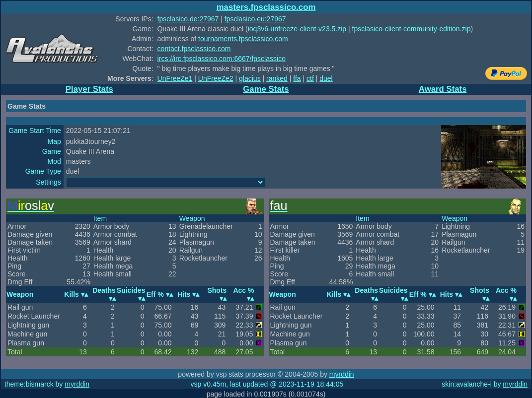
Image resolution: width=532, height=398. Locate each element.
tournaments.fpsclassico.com (243, 39)
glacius (250, 78)
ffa (297, 78)
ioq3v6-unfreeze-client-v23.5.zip (297, 29)
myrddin (342, 374)
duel (326, 78)
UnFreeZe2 (216, 78)
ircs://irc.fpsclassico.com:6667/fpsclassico (222, 59)
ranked (277, 78)
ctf (310, 78)
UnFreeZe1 (175, 78)
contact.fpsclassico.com (194, 49)
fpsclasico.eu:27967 (255, 19)
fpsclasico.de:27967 (188, 19)
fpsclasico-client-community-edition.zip (412, 29)
